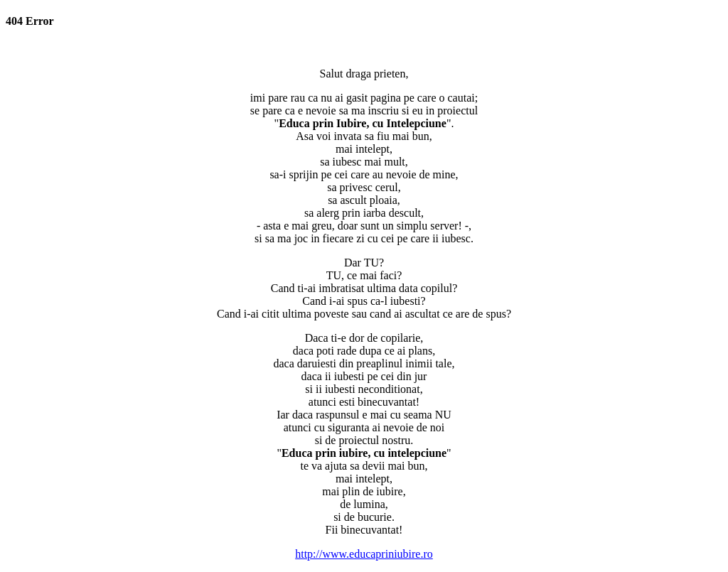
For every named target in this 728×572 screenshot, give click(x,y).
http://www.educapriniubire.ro (364, 554)
